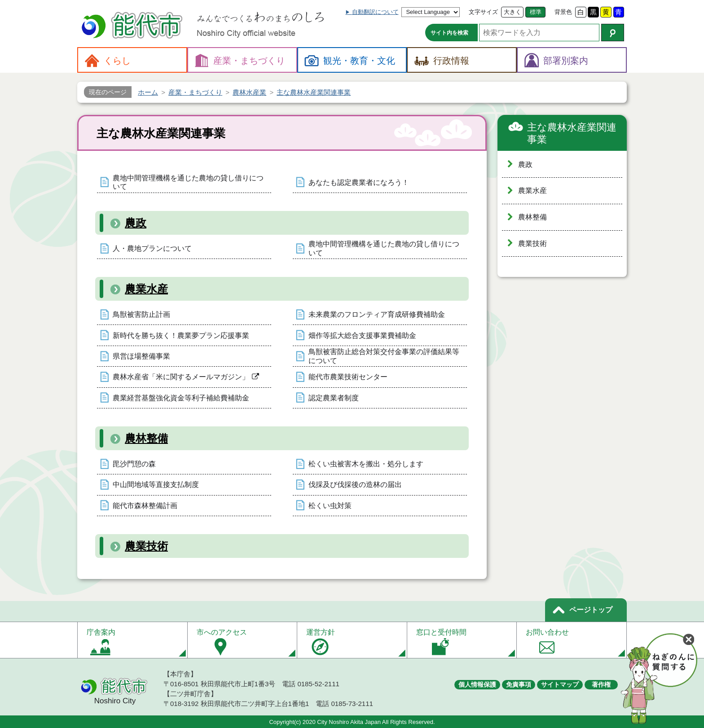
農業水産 (146, 289)
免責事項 (519, 684)
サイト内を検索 (449, 33)
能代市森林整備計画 (145, 506)
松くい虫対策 (330, 506)
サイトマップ (560, 684)
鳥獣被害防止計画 (141, 314)
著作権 (601, 684)
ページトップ (591, 610)
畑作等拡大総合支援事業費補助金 (362, 335)
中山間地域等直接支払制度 (156, 485)
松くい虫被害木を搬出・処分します (366, 464)
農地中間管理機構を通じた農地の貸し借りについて (188, 182)
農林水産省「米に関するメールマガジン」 (181, 377)
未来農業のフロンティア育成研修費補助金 (377, 314)
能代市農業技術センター (348, 377)
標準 (536, 12)
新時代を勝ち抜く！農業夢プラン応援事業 (181, 335)
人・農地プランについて (152, 248)
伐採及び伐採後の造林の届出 (355, 485)
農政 (136, 223)
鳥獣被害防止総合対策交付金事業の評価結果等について (384, 356)
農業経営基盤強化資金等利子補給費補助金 (181, 398)
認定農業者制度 (334, 398)
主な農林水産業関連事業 (572, 134)
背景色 (563, 12)
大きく (513, 12)
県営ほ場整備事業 (141, 356)
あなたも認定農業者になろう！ (359, 182)
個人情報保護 (477, 684)
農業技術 (146, 546)
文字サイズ (483, 12)
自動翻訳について (375, 12)
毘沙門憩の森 (134, 464)
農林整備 (146, 438)
